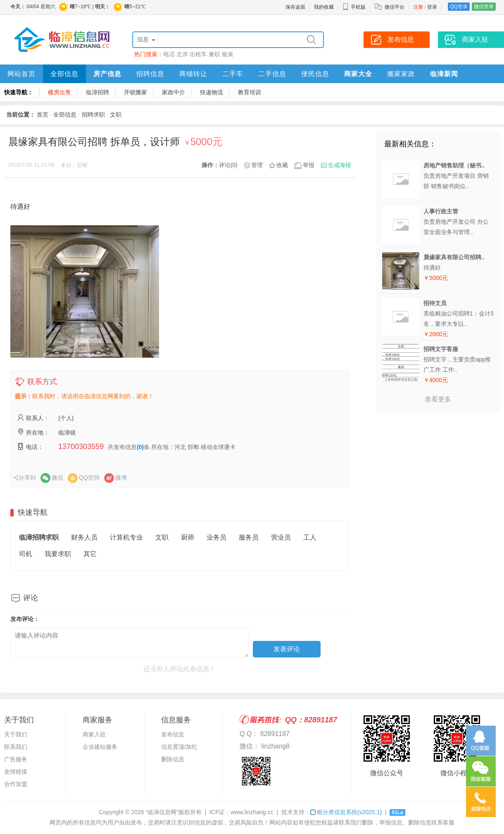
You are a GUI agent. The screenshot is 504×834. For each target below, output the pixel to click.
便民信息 (315, 74)
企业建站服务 (100, 747)
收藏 (282, 165)
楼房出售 (59, 92)
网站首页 (21, 74)
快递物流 (212, 92)
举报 (309, 165)
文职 (116, 115)
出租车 (198, 54)
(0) (140, 447)
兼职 (214, 54)
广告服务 (16, 759)
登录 (432, 7)
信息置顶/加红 (179, 747)
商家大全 (358, 74)
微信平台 (395, 7)
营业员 (281, 537)
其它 (90, 554)
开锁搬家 (136, 92)
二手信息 (272, 74)
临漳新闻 (444, 74)
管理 (257, 165)
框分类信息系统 (346, 812)
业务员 (216, 537)
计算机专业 (126, 537)
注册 (418, 7)
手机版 (354, 7)
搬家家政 (401, 74)
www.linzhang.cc (252, 812)
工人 (310, 537)
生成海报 (340, 165)
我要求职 (58, 554)
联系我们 (16, 747)
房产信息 (107, 74)
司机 (26, 554)
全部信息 (64, 74)
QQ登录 (459, 7)
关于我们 (16, 734)
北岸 (182, 54)
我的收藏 (324, 7)
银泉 (228, 54)
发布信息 (173, 734)
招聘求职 (93, 115)
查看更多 (438, 399)
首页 (43, 115)
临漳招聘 (97, 92)
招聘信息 (150, 74)
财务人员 (84, 537)
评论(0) (228, 165)
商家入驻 (94, 734)
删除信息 (173, 759)
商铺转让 (193, 74)
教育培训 (250, 92)
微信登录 (484, 7)
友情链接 (16, 772)
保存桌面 (295, 7)
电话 (169, 54)
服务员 (249, 537)
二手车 (233, 74)
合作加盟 (16, 784)
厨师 (188, 537)
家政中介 (174, 92)
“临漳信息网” (162, 812)
